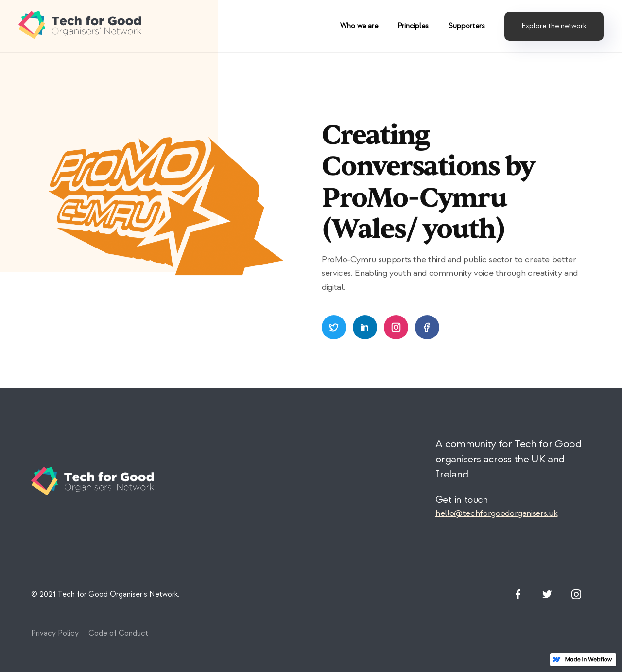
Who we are (359, 26)
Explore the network (554, 26)
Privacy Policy (55, 633)
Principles (413, 26)
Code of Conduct (118, 633)
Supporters (466, 26)
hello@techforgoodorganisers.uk (496, 513)
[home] (82, 26)
